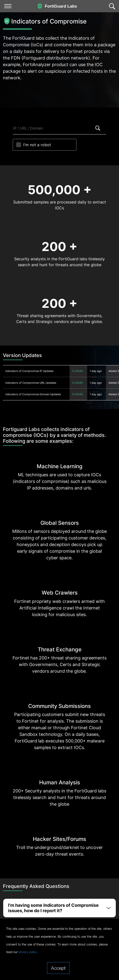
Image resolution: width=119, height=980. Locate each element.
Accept (58, 968)
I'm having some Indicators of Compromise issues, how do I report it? (53, 908)
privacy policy (28, 952)
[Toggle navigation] (8, 6)
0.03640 (77, 371)
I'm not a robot (37, 145)
